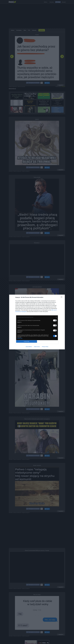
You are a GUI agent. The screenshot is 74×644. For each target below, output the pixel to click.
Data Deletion (29, 347)
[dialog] (37, 322)
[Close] (62, 297)
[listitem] (37, 317)
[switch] (55, 320)
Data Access (37, 347)
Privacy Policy (45, 347)
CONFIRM (27, 341)
